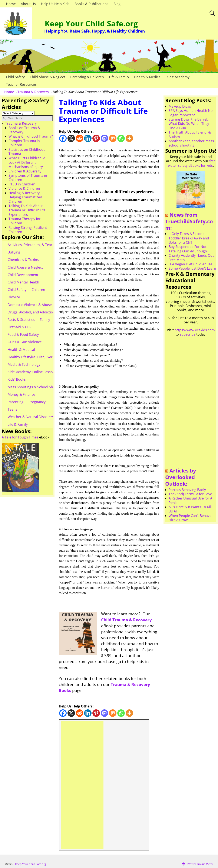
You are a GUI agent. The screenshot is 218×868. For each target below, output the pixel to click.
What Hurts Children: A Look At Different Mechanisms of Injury (27, 162)
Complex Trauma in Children (24, 143)
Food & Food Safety (23, 334)
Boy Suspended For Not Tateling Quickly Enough (188, 249)
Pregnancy (37, 402)
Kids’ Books (17, 379)
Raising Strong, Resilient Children (28, 230)
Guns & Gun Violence (25, 342)
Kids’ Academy (178, 77)
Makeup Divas (180, 106)
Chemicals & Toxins (23, 260)
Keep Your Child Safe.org (91, 23)
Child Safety (15, 77)
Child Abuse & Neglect (47, 77)
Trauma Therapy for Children (25, 221)
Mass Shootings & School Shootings (36, 387)
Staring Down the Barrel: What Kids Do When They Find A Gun (189, 124)
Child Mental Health (23, 282)
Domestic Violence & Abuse (30, 305)
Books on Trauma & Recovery (24, 130)
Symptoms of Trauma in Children (28, 178)
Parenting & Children (87, 77)
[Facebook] (63, 138)
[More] (129, 138)
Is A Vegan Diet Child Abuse (190, 264)
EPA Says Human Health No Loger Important (191, 113)
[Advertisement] (82, 785)
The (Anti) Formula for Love (190, 494)
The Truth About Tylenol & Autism (190, 134)
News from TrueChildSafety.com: (189, 221)
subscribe (188, 334)
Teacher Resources (21, 84)
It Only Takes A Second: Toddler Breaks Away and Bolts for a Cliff (189, 238)
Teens (12, 409)
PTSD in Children (22, 184)
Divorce (14, 297)
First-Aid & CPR (20, 327)
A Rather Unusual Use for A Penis (190, 500)
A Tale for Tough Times (20, 437)
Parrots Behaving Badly (187, 490)
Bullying (14, 252)
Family (45, 320)
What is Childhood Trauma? (31, 136)
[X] (71, 138)
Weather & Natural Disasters (31, 417)
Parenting (16, 402)
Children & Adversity (25, 171)
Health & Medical (148, 77)
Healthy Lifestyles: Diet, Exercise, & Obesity (42, 357)
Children (38, 290)
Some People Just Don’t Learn (192, 268)
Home (11, 4)
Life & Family (119, 77)
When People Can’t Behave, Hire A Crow (190, 518)
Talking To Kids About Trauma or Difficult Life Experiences (27, 210)
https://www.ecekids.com (195, 330)
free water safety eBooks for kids (192, 163)
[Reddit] (80, 138)
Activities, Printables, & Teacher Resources (42, 245)
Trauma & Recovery (33, 92)
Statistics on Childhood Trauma (27, 152)
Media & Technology (24, 364)
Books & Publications (91, 4)
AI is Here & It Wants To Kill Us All (190, 509)
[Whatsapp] (121, 138)
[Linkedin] (88, 138)
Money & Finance (21, 394)
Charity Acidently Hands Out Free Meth (191, 258)
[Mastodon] (104, 138)
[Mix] (113, 138)
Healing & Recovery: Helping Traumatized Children (25, 197)
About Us (28, 4)
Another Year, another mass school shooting (191, 143)
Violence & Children (24, 188)
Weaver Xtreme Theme (200, 864)
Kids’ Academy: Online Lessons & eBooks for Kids (47, 372)
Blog (117, 4)
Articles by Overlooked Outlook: (181, 477)
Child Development (23, 275)
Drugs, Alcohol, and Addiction (31, 312)
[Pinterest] (96, 138)
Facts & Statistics (21, 320)
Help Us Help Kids (55, 4)
